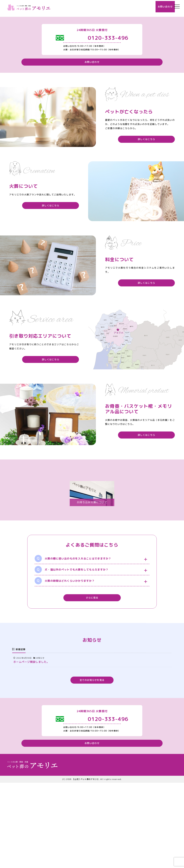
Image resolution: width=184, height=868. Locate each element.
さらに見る (92, 681)
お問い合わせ (159, 6)
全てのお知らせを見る (92, 764)
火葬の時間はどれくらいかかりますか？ (65, 664)
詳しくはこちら (153, 225)
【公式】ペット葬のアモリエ (86, 864)
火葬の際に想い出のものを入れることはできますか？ (73, 642)
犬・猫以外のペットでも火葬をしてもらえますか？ (72, 653)
